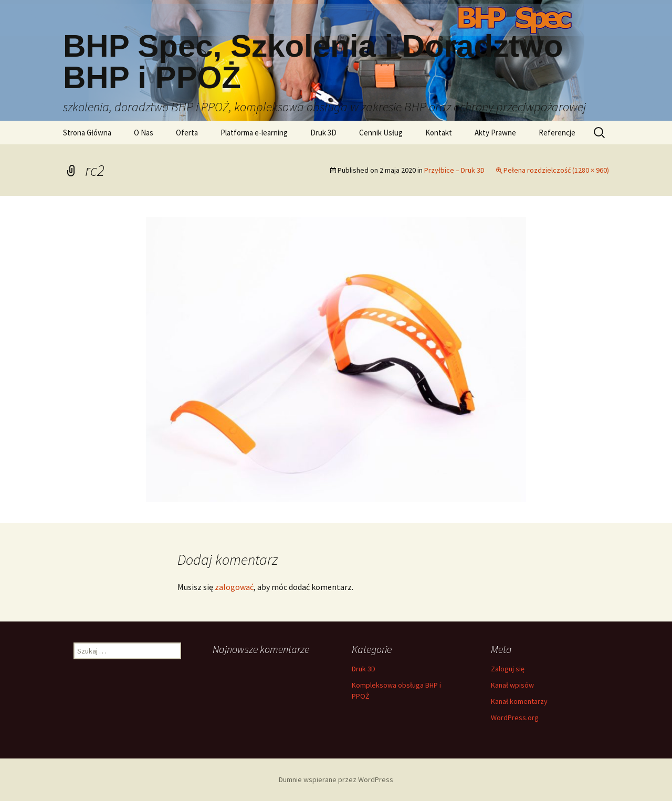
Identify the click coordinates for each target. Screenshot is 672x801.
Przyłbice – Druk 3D (454, 170)
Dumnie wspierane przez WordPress (336, 779)
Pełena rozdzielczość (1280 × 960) (556, 170)
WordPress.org (515, 718)
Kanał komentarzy (519, 701)
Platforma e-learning (254, 133)
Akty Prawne (495, 133)
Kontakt (439, 133)
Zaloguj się (508, 669)
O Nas (144, 133)
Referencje (557, 133)
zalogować (234, 587)
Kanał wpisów (512, 685)
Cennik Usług (381, 133)
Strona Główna (87, 133)
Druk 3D (323, 133)
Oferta (187, 133)
